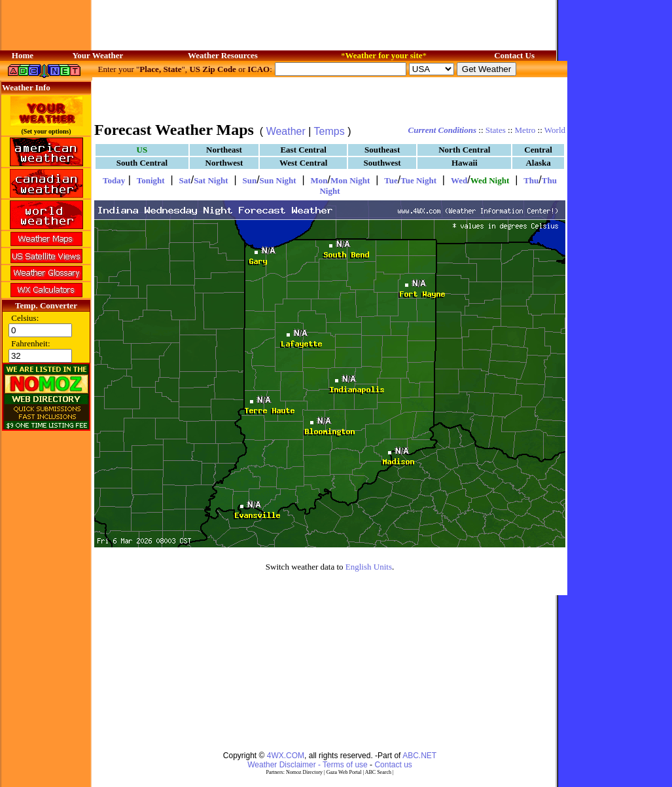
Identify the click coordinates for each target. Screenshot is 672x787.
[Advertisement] (172, 667)
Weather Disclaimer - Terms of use (308, 765)
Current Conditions (442, 130)
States (496, 130)
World (555, 130)
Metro (525, 130)
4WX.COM (286, 756)
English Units (369, 567)
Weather (286, 131)
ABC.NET (419, 756)
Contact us (393, 765)
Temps (329, 131)
